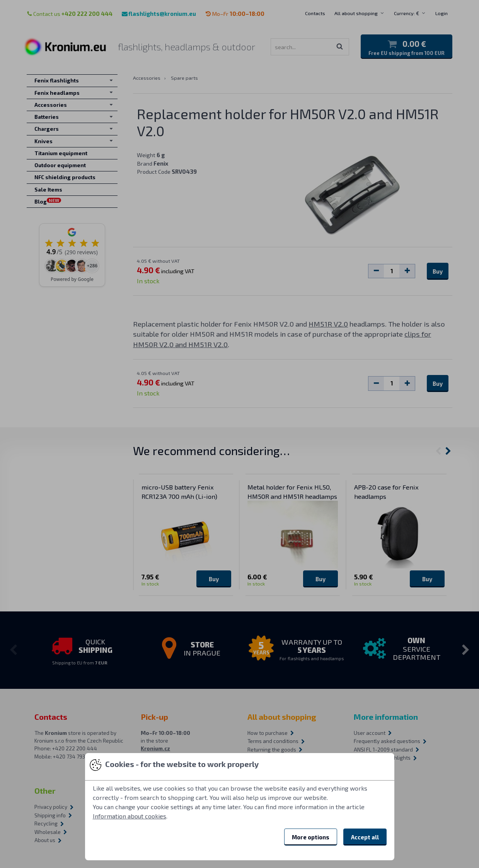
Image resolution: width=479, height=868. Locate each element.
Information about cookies (130, 816)
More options (311, 837)
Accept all (365, 837)
